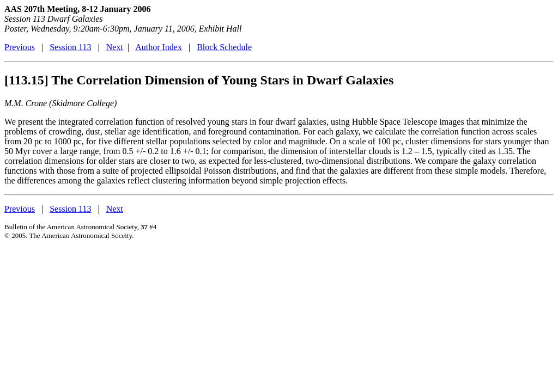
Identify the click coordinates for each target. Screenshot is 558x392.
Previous (20, 47)
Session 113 (70, 47)
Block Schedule (224, 47)
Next (115, 47)
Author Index (159, 47)
